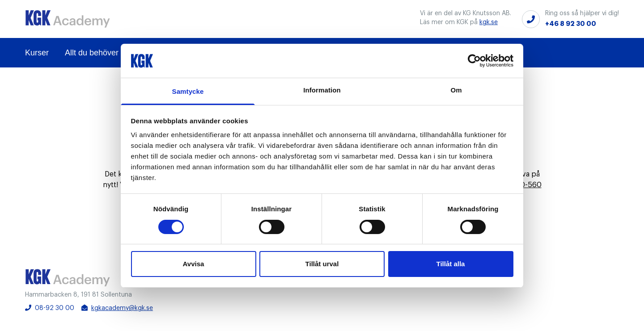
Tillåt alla (451, 264)
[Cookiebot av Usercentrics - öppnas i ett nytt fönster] (474, 61)
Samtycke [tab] (188, 91)
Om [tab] (456, 90)
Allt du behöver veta (100, 53)
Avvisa (194, 264)
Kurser (37, 53)
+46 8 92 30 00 (571, 24)
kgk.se (489, 22)
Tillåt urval (322, 264)
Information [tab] (322, 90)
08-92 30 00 (50, 308)
